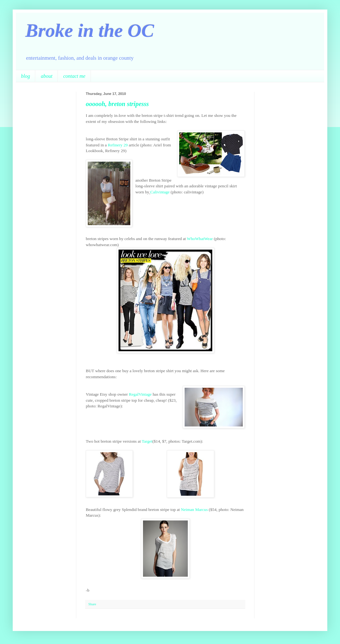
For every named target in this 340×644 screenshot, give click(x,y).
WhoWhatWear (200, 239)
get (150, 441)
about (46, 76)
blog (25, 76)
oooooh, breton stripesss (117, 104)
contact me (74, 76)
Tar (144, 441)
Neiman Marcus (194, 510)
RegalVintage (140, 394)
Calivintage (160, 192)
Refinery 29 (118, 145)
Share (92, 604)
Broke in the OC (90, 30)
